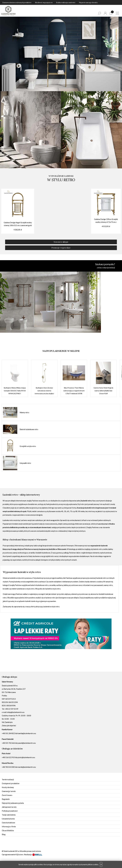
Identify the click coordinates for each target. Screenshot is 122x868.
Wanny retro (24, 412)
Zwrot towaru (7, 795)
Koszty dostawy (8, 787)
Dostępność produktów (11, 783)
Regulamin (6, 799)
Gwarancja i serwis (9, 791)
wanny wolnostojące (20, 553)
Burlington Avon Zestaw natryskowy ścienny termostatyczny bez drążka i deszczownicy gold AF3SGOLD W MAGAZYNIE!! (44, 391)
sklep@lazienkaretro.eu (16, 712)
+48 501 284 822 (8, 733)
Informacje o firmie (9, 827)
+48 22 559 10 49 (11, 709)
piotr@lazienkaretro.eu (26, 757)
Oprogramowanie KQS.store (12, 854)
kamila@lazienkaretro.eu (27, 733)
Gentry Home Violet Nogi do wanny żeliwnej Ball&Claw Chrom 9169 (103, 391)
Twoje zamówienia (9, 815)
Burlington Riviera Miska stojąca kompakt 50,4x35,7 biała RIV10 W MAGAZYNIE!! (15, 391)
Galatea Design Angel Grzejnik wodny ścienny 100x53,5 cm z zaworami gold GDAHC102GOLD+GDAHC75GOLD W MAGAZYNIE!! (18, 224)
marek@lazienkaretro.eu (27, 767)
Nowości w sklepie (61, 242)
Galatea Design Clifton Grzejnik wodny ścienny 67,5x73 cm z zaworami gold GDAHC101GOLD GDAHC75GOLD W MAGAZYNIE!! (106, 221)
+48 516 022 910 (8, 757)
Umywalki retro (25, 463)
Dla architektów (8, 830)
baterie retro (98, 549)
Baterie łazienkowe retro (29, 429)
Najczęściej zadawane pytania (13, 803)
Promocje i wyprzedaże (61, 248)
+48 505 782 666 (8, 743)
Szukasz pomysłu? (59, 266)
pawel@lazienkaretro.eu (27, 743)
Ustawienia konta (8, 819)
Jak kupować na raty (9, 807)
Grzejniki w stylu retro (28, 446)
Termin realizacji (8, 779)
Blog (4, 834)
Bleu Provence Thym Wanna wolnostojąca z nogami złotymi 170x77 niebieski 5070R (74, 391)
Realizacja (33, 854)
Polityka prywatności (10, 811)
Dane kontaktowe (8, 823)
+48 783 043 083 (8, 767)
